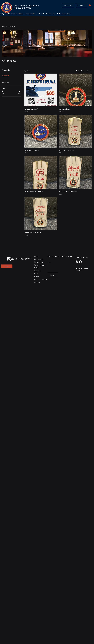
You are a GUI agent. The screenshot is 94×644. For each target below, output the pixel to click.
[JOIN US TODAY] (68, 5)
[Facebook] (80, 262)
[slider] (3, 91)
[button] (90, 5)
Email (48, 263)
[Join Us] (7, 266)
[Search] (81, 5)
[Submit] (52, 275)
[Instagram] (77, 262)
